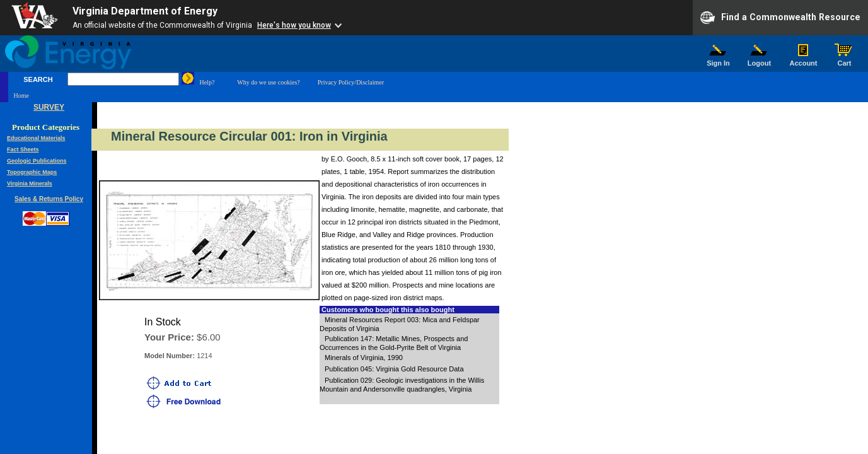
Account (803, 60)
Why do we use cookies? (268, 82)
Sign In (719, 60)
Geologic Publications (37, 161)
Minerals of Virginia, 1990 (364, 358)
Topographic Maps (32, 172)
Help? (207, 82)
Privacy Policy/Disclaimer (351, 82)
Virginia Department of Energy (145, 11)
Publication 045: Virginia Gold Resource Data (394, 369)
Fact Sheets (23, 149)
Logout (760, 60)
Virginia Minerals (30, 183)
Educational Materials (36, 138)
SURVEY (49, 107)
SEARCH (38, 79)
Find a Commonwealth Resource (780, 18)
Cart (845, 60)
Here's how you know (294, 25)
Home (21, 96)
